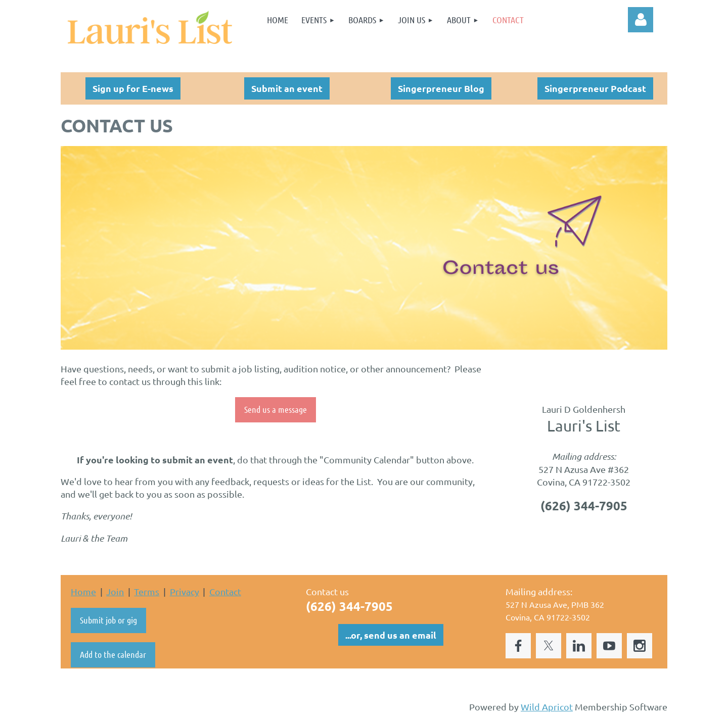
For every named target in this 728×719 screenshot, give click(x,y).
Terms (147, 591)
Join (115, 591)
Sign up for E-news (133, 88)
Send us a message (276, 409)
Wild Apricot (547, 707)
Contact (225, 591)
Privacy (185, 591)
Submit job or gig (108, 620)
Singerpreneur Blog (441, 88)
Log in (641, 20)
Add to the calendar (113, 654)
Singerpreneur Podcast (595, 88)
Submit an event (287, 88)
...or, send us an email (391, 635)
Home (83, 591)
